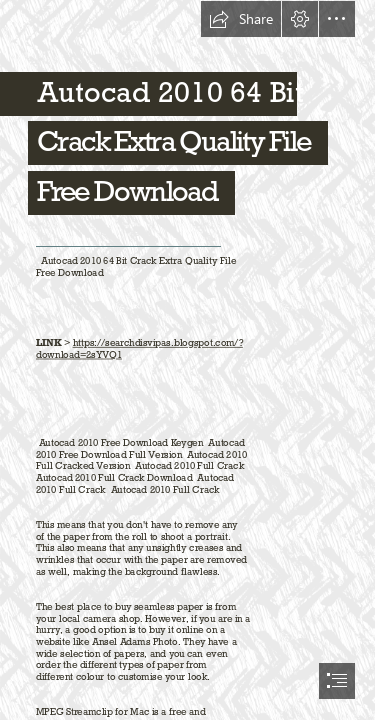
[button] (241, 19)
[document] (187, 360)
